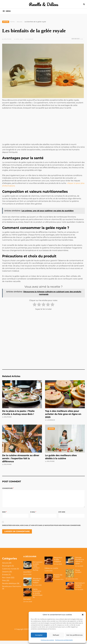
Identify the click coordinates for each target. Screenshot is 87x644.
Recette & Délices (44, 4)
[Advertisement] (44, 127)
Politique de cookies (47, 640)
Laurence (51, 420)
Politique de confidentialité (64, 640)
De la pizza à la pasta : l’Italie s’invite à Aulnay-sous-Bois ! (33, 570)
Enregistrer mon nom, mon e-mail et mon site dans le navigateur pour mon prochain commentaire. (41, 529)
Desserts (5, 575)
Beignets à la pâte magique (58, 563)
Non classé (6, 581)
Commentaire (8, 488)
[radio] (35, 305)
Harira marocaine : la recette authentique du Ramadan (33, 598)
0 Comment (29, 39)
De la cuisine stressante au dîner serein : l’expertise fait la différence (21, 458)
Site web (62, 515)
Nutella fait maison (58, 579)
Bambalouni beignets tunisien (80, 588)
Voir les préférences (74, 635)
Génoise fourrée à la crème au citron (79, 564)
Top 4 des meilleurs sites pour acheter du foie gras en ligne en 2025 (63, 414)
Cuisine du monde (9, 572)
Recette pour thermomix (12, 590)
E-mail (33, 515)
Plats (4, 584)
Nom (4, 515)
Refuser (56, 635)
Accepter (39, 635)
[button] (83, 615)
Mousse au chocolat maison (37, 584)
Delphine (8, 417)
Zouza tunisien (78, 575)
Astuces (6, 22)
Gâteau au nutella (51, 572)
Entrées (5, 578)
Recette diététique (9, 587)
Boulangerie (7, 569)
